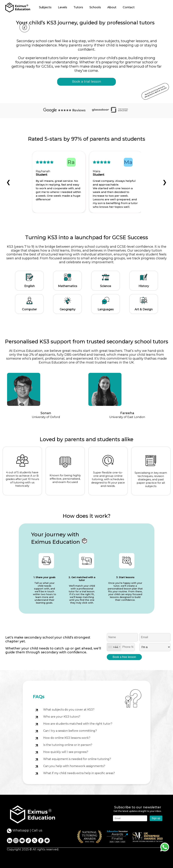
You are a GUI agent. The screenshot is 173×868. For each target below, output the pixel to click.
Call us (37, 830)
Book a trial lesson (87, 82)
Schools (95, 7)
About (112, 7)
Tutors (78, 7)
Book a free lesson (124, 657)
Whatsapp (18, 831)
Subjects (45, 7)
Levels (63, 7)
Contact (129, 7)
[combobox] (114, 647)
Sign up (156, 818)
